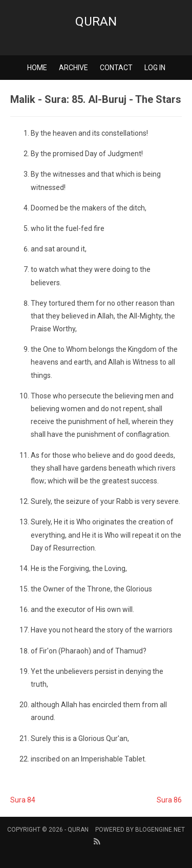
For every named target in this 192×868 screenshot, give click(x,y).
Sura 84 (23, 800)
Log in (155, 68)
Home (37, 68)
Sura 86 (169, 800)
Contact (116, 68)
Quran (96, 22)
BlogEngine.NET (160, 830)
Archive (73, 68)
